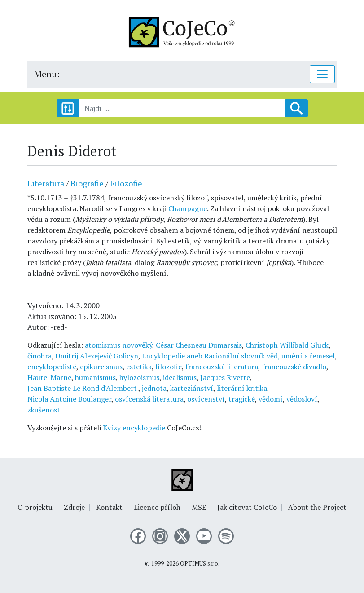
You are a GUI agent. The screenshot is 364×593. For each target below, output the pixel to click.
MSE (199, 507)
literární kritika (242, 388)
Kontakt (109, 507)
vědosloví (302, 399)
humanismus (95, 377)
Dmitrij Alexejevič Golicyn (97, 356)
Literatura (46, 183)
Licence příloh (157, 507)
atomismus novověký (118, 345)
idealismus (180, 377)
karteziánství (192, 388)
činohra (39, 356)
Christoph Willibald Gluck (287, 345)
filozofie (169, 367)
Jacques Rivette (225, 377)
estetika (139, 367)
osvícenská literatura (149, 399)
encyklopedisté (52, 367)
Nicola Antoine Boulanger (69, 399)
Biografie (87, 183)
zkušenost (44, 410)
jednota (154, 388)
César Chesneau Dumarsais (199, 345)
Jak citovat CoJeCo (247, 507)
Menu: (47, 74)
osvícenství (206, 399)
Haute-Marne (49, 377)
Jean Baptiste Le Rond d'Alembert (83, 388)
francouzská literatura (222, 367)
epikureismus (101, 367)
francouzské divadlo (294, 367)
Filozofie (126, 183)
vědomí (271, 399)
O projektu (35, 507)
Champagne (188, 208)
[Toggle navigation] (322, 74)
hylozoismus (139, 377)
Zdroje (74, 507)
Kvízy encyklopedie (134, 428)
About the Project (317, 507)
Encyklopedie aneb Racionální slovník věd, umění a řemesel (238, 356)
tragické (242, 399)
